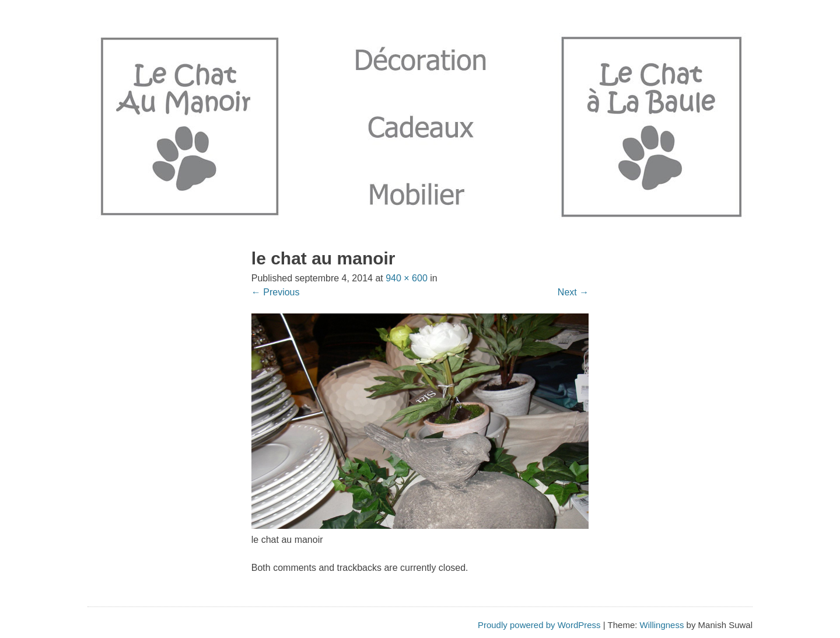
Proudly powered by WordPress (539, 625)
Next (573, 292)
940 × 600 (407, 278)
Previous (276, 292)
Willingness (662, 625)
